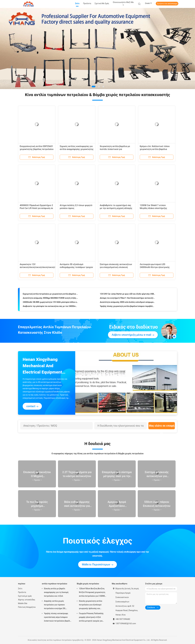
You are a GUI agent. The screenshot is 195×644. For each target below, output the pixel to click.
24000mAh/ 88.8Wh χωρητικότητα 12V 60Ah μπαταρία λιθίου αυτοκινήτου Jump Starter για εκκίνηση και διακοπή (50, 302)
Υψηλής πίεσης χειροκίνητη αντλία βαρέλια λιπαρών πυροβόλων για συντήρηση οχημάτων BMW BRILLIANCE (128, 307)
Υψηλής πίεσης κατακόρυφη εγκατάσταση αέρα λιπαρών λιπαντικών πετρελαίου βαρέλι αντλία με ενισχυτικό (57, 618)
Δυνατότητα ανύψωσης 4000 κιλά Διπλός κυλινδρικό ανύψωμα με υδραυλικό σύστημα (128, 302)
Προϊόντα (22, 592)
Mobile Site (23, 603)
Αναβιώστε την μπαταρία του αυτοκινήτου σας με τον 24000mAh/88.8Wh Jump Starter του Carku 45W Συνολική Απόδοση (50, 307)
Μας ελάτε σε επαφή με (162, 427)
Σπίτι (20, 589)
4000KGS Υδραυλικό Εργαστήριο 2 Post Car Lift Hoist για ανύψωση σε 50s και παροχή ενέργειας (36, 208)
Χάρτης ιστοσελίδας (27, 600)
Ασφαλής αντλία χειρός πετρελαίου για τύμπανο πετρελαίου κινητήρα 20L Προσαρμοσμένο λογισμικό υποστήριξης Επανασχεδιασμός (57, 605)
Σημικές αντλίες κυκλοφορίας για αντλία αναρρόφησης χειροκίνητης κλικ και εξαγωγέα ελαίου (77, 149)
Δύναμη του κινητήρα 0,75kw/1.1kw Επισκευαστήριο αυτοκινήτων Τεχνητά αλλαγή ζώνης (128, 298)
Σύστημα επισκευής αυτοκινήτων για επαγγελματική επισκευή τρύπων (116, 267)
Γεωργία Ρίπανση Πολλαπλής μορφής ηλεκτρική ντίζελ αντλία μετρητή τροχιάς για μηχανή (91, 618)
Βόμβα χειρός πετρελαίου (88, 584)
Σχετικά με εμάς (25, 596)
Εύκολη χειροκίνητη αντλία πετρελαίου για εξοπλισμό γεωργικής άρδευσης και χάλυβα (91, 605)
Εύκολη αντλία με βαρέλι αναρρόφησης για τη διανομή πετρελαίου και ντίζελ (56, 592)
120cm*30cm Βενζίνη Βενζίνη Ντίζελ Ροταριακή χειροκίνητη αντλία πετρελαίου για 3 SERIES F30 (92, 593)
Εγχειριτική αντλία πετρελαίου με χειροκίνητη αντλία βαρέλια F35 (50, 294)
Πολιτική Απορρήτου (27, 607)
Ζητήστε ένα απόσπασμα (167, 4)
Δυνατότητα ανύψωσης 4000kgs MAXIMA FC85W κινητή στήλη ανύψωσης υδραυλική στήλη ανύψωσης (50, 298)
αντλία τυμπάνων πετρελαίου (55, 584)
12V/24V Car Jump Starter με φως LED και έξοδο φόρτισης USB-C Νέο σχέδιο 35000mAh (128, 294)
